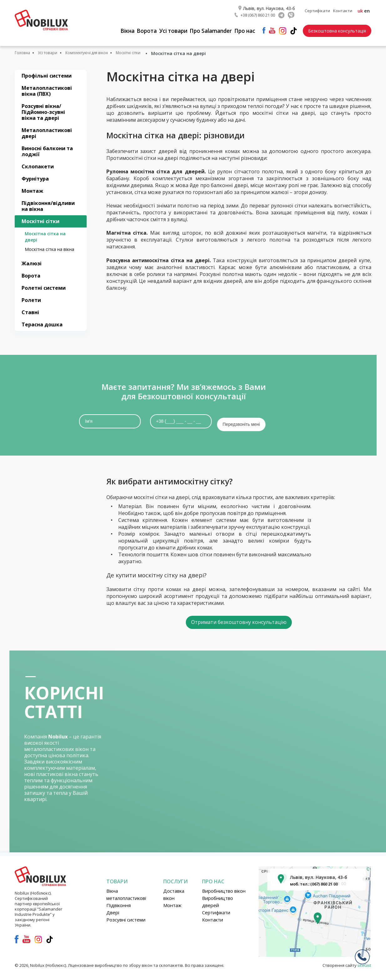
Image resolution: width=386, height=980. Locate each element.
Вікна (123, 29)
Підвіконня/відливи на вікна (48, 204)
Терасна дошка (42, 323)
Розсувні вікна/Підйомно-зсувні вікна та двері (43, 110)
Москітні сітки (153, 51)
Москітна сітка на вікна (49, 247)
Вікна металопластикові (126, 891)
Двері (113, 909)
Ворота (144, 29)
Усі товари (172, 29)
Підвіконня (119, 901)
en (367, 10)
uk (360, 10)
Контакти (343, 10)
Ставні (30, 310)
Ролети (31, 298)
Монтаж (32, 189)
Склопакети (38, 164)
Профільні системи (47, 74)
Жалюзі (32, 262)
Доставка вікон (174, 891)
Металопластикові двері (47, 131)
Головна (24, 51)
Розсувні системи (126, 916)
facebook (264, 28)
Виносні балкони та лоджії (47, 149)
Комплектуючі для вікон (102, 51)
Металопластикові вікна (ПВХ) (47, 89)
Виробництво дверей (218, 898)
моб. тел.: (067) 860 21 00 (317, 880)
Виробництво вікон (224, 887)
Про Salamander (211, 29)
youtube (272, 28)
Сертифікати (317, 10)
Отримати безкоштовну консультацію (239, 617)
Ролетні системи (44, 286)
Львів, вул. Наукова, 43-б (270, 6)
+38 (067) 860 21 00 (258, 13)
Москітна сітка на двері (45, 235)
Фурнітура (35, 176)
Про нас (246, 29)
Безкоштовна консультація (337, 29)
